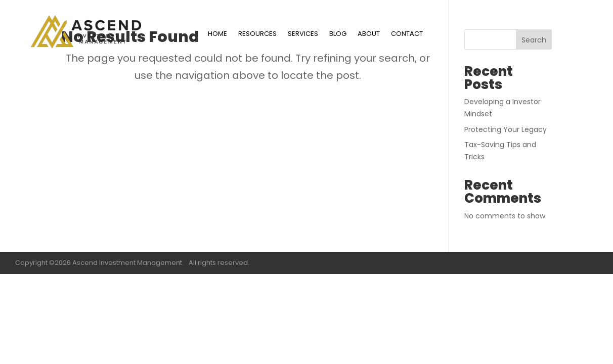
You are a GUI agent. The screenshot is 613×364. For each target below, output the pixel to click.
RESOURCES (257, 34)
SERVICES (303, 34)
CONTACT (407, 34)
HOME (217, 34)
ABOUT (369, 34)
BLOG (338, 34)
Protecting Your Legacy (506, 129)
